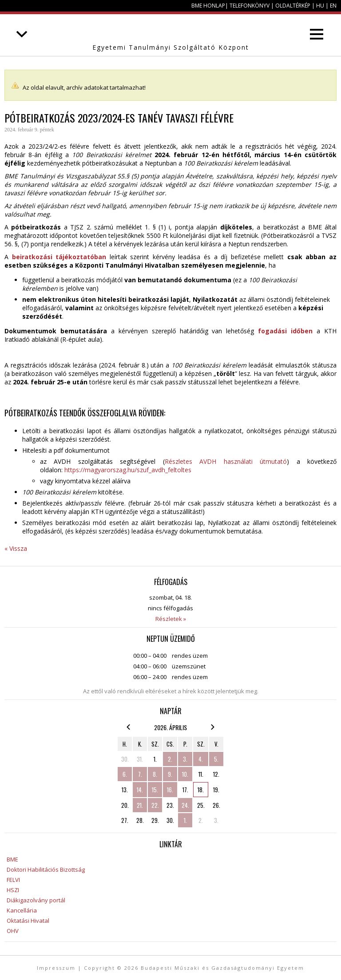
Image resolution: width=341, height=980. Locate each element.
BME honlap (208, 6)
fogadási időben (285, 331)
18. (201, 790)
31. (140, 759)
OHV (13, 931)
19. (216, 790)
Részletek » (171, 619)
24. (185, 805)
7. (140, 774)
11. (201, 774)
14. (140, 790)
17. (185, 790)
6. (125, 774)
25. (201, 805)
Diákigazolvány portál (36, 900)
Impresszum (56, 968)
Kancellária (22, 910)
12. (216, 774)
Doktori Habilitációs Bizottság (46, 869)
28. (140, 820)
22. (155, 805)
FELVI (13, 880)
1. (155, 759)
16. (170, 790)
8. (155, 774)
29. (155, 820)
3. (185, 759)
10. (185, 774)
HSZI (13, 890)
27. (125, 820)
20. (125, 805)
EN (333, 6)
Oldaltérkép (293, 6)
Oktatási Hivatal (28, 921)
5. (216, 759)
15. (155, 790)
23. (170, 805)
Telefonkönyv (250, 6)
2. (170, 759)
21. (140, 805)
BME (12, 859)
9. (170, 774)
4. (201, 759)
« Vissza (16, 548)
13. (125, 790)
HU (320, 6)
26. (216, 805)
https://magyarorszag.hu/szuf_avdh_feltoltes (128, 470)
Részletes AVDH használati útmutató (226, 461)
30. (125, 759)
